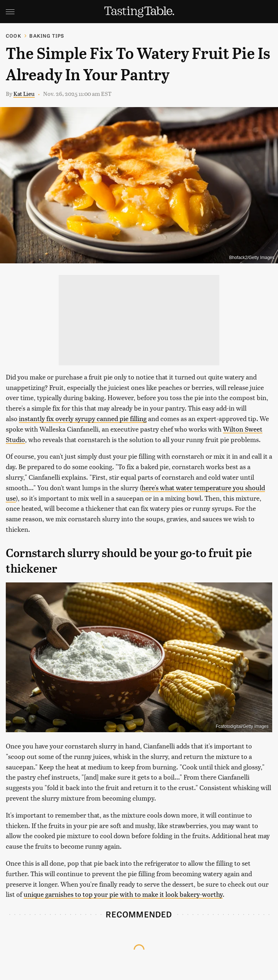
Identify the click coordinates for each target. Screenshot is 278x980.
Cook (14, 36)
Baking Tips (47, 36)
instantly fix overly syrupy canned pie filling (83, 418)
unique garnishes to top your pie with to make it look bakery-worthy (123, 894)
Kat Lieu (24, 94)
